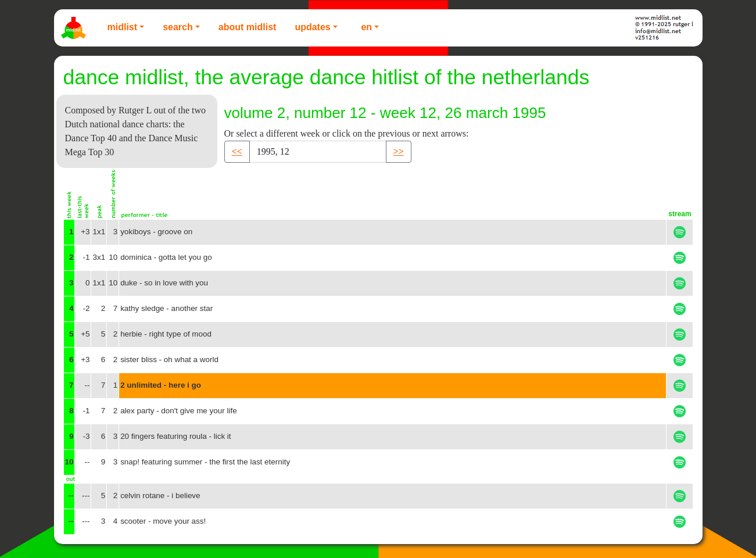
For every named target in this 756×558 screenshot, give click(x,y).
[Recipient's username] (318, 152)
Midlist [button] (123, 27)
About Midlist (248, 27)
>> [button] (399, 151)
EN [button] (366, 27)
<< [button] (237, 151)
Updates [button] (312, 27)
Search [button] (178, 27)
